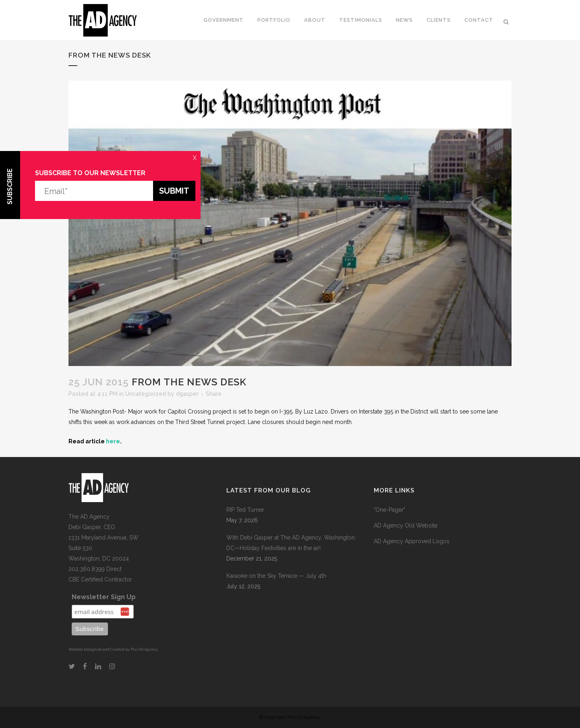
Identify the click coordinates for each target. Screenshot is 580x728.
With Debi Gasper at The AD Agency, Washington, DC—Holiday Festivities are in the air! (291, 543)
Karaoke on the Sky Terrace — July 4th (276, 576)
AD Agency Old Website (406, 525)
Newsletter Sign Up (104, 597)
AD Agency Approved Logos (412, 541)
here (113, 441)
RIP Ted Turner (245, 510)
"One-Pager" (389, 510)
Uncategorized (146, 394)
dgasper (187, 394)
